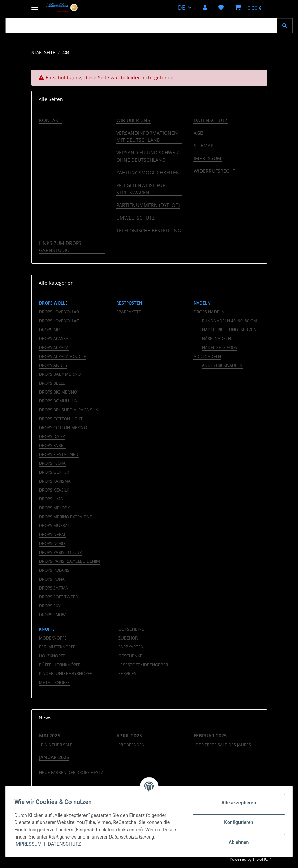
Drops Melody (55, 508)
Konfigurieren (236, 822)
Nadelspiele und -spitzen (229, 330)
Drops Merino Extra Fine (66, 517)
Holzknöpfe (52, 656)
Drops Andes (53, 365)
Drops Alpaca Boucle (62, 356)
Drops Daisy (52, 437)
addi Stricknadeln (222, 365)
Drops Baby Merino (60, 374)
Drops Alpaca (54, 348)
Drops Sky (50, 606)
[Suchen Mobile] (141, 26)
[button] (205, 8)
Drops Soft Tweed (59, 597)
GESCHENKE (130, 656)
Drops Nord (52, 543)
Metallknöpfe (54, 683)
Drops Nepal (53, 535)
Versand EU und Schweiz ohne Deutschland (148, 156)
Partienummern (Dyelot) (148, 205)
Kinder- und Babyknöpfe (66, 674)
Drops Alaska (54, 339)
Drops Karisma (55, 481)
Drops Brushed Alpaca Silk (68, 410)
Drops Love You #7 (59, 321)
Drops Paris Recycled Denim (69, 561)
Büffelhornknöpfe (60, 665)
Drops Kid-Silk (54, 490)
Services (127, 674)
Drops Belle (52, 383)
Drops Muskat (55, 526)
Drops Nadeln (209, 312)
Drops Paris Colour (60, 552)
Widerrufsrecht (215, 171)
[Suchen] (285, 26)
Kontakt (50, 120)
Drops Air (49, 330)
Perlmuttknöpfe (57, 647)
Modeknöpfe (53, 638)
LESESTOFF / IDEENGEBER (143, 665)
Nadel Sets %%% (219, 348)
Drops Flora (52, 463)
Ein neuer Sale (57, 745)
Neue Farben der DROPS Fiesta (71, 773)
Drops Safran (54, 588)
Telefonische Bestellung (149, 230)
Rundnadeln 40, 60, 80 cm (229, 321)
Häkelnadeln (216, 339)
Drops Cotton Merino (63, 428)
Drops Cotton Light (61, 419)
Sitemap (204, 145)
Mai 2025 (50, 736)
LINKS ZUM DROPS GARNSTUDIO (60, 247)
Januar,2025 (54, 757)
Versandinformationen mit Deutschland (147, 136)
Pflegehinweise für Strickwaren (141, 189)
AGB (198, 133)
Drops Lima (51, 499)
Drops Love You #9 (59, 312)
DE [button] (182, 8)
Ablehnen (236, 842)
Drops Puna (52, 579)
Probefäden (132, 745)
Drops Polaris (54, 570)
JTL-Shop (262, 859)
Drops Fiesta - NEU (59, 454)
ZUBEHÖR (128, 638)
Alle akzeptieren (236, 803)
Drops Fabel (52, 445)
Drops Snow (52, 615)
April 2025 (129, 736)
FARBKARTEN (131, 647)
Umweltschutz (135, 218)
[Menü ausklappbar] (35, 4)
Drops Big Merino (58, 392)
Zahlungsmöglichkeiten (148, 172)
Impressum (30, 844)
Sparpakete (129, 312)
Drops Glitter (54, 472)
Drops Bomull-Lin (58, 401)
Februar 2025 (210, 736)
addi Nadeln (207, 356)
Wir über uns (133, 120)
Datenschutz (67, 844)
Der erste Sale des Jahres (223, 745)
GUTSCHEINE (131, 629)
